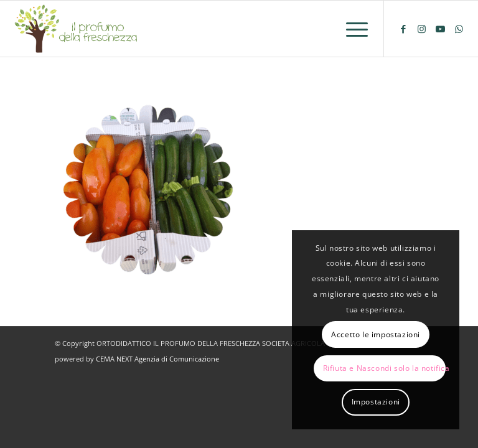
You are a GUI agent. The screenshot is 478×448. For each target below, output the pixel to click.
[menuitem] (351, 29)
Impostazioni (376, 402)
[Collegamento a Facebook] (403, 29)
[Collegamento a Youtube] (441, 29)
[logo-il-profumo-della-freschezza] (77, 29)
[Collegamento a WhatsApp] (459, 29)
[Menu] (351, 29)
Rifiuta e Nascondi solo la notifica (384, 368)
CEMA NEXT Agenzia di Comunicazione (157, 359)
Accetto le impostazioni (376, 334)
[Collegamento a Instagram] (422, 29)
